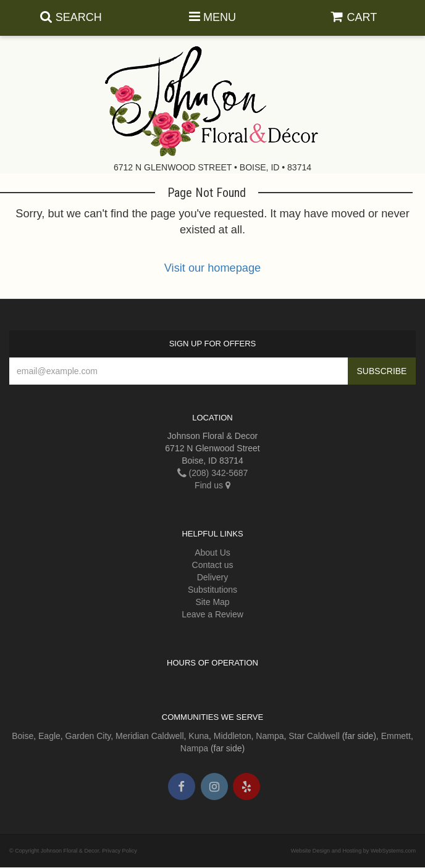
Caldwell (168, 736)
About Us (212, 553)
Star (297, 736)
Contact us (213, 565)
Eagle (49, 736)
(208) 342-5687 (213, 473)
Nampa (270, 736)
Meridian (132, 736)
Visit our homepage (212, 268)
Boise (23, 736)
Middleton (233, 736)
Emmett (396, 736)
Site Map (212, 602)
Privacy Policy (120, 851)
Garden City (88, 736)
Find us (212, 485)
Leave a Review (212, 614)
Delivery (213, 577)
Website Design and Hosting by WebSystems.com (353, 851)
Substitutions (212, 590)
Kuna (199, 736)
